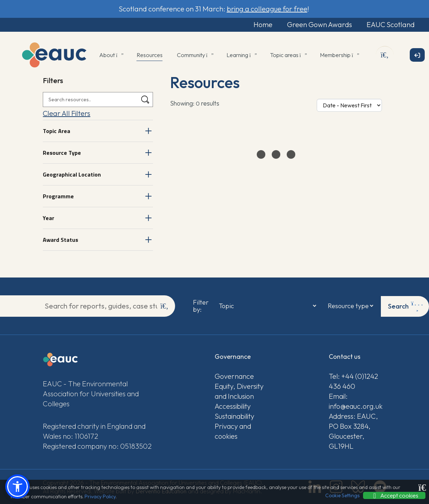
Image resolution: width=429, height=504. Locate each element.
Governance (234, 376)
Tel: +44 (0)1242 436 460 (353, 381)
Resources (150, 55)
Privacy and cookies (233, 431)
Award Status (60, 240)
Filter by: (200, 306)
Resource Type (62, 153)
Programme (58, 197)
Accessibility (233, 406)
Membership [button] (339, 55)
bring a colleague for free (267, 9)
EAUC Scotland (389, 25)
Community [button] (195, 55)
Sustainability (234, 416)
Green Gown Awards (316, 25)
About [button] (111, 55)
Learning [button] (241, 55)
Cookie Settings (342, 495)
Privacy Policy (100, 497)
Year (48, 218)
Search (406, 306)
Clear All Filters (67, 114)
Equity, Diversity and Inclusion (239, 391)
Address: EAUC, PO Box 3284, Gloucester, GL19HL (353, 431)
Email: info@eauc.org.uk (356, 401)
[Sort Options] (349, 106)
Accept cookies (394, 495)
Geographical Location (72, 175)
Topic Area (57, 131)
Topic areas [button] (288, 55)
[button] (17, 487)
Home (258, 25)
